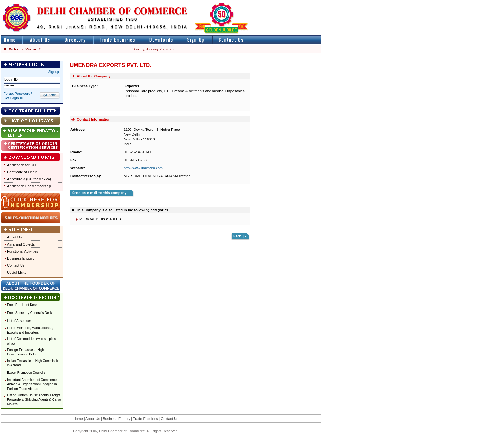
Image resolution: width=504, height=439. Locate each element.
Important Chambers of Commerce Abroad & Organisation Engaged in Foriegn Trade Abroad (32, 384)
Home (78, 419)
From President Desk (22, 305)
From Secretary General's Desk (30, 313)
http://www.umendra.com (143, 168)
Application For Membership (29, 186)
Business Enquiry (21, 258)
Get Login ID (14, 98)
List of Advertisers (20, 321)
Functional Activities (23, 251)
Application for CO (21, 165)
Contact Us (16, 265)
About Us (14, 237)
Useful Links (17, 273)
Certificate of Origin (22, 172)
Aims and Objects (21, 244)
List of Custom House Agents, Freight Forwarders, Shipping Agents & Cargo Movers (34, 400)
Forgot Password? (18, 94)
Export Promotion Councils (26, 373)
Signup (54, 72)
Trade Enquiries (145, 419)
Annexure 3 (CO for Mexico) (29, 179)
